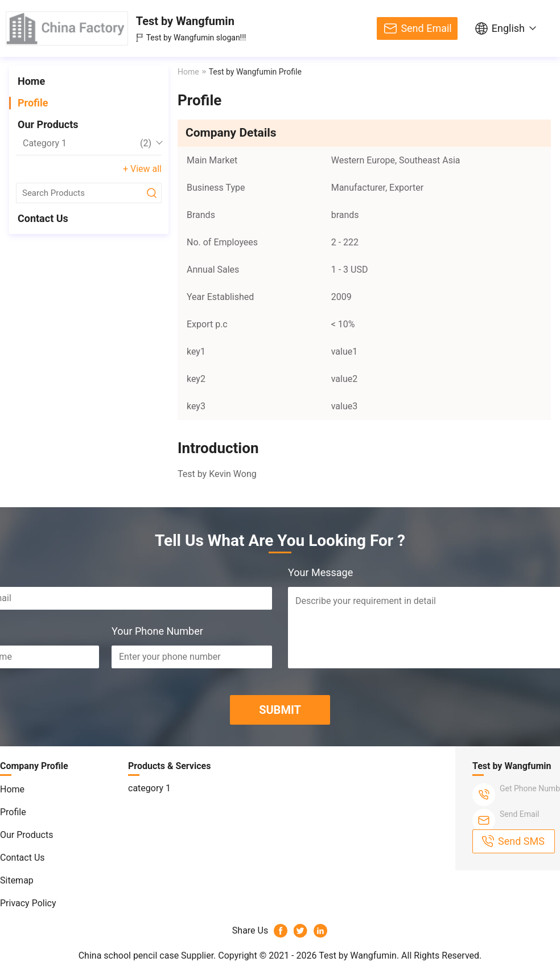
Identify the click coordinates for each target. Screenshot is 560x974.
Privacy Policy (28, 903)
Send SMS (521, 841)
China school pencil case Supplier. (149, 955)
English (508, 28)
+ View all (142, 169)
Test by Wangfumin (185, 21)
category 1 (87, 143)
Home (31, 81)
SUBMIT (280, 710)
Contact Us (43, 218)
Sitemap (17, 880)
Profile (33, 103)
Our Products (48, 124)
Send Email (426, 28)
